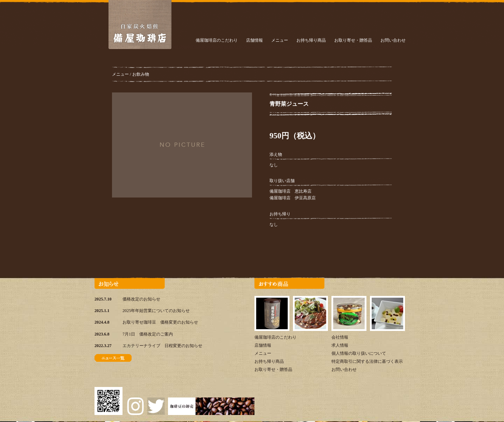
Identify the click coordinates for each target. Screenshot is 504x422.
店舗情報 (254, 40)
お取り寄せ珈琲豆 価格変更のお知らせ (160, 322)
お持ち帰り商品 (311, 40)
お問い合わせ (393, 40)
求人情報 (340, 345)
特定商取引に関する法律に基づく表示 (367, 361)
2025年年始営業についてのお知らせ (156, 311)
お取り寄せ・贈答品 (353, 40)
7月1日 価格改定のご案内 (148, 334)
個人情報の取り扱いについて (359, 353)
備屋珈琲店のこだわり (217, 40)
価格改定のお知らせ (141, 299)
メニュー (280, 40)
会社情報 (340, 337)
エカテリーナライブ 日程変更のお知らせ (162, 346)
